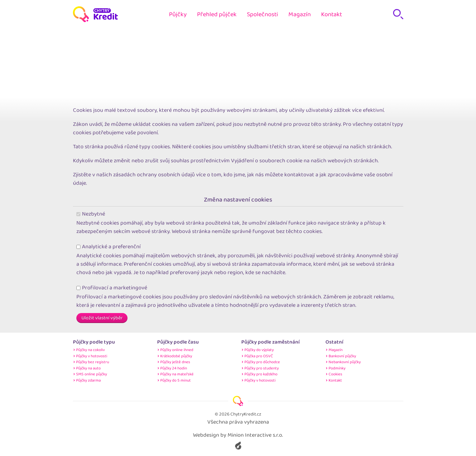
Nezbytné (91, 214)
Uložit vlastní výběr (102, 318)
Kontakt (332, 14)
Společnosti (262, 14)
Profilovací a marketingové (112, 288)
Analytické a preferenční (109, 247)
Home (230, 47)
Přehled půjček (217, 14)
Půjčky (178, 14)
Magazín (300, 14)
